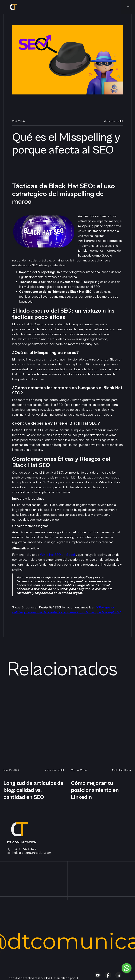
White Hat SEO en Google (58, 555)
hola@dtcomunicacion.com (32, 853)
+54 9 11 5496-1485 (25, 849)
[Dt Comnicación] (19, 828)
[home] (13, 7)
